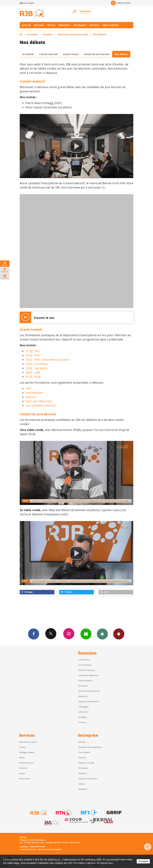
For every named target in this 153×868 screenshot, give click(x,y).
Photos (51, 25)
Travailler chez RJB (86, 763)
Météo (22, 758)
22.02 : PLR (32, 355)
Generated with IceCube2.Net (50, 849)
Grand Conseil (71, 54)
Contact (82, 784)
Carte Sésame (84, 752)
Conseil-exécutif (49, 54)
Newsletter (83, 789)
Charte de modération (88, 779)
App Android (119, 634)
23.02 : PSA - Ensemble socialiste (47, 360)
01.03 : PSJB (33, 377)
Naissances (83, 696)
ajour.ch (26, 25)
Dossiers (48, 34)
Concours (82, 722)
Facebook (34, 634)
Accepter (143, 861)
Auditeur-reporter (121, 3)
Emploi (22, 773)
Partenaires (83, 768)
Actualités (28, 54)
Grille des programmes (88, 675)
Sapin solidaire (110, 25)
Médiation (83, 773)
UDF (28, 388)
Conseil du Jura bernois (97, 54)
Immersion (83, 686)
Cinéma (22, 747)
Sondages (82, 717)
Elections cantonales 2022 (73, 34)
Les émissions (84, 660)
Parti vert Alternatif (39, 401)
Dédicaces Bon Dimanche (89, 691)
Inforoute (23, 768)
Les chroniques (85, 665)
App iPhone (102, 634)
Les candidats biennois (41, 405)
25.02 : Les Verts (36, 368)
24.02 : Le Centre (37, 364)
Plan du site (75, 843)
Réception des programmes (90, 747)
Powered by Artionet (28, 849)
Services (94, 25)
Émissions (64, 25)
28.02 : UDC (33, 372)
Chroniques (80, 25)
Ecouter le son (37, 317)
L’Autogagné (84, 707)
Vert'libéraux (34, 393)
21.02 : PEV (32, 351)
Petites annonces (26, 763)
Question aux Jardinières (89, 701)
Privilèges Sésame (27, 752)
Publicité (82, 758)
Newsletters (86, 634)
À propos (82, 742)
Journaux (39, 25)
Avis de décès (25, 779)
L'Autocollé (83, 712)
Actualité (32, 34)
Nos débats (100, 34)
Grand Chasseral (85, 681)
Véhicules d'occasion (28, 742)
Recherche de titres (87, 670)
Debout (31, 397)
